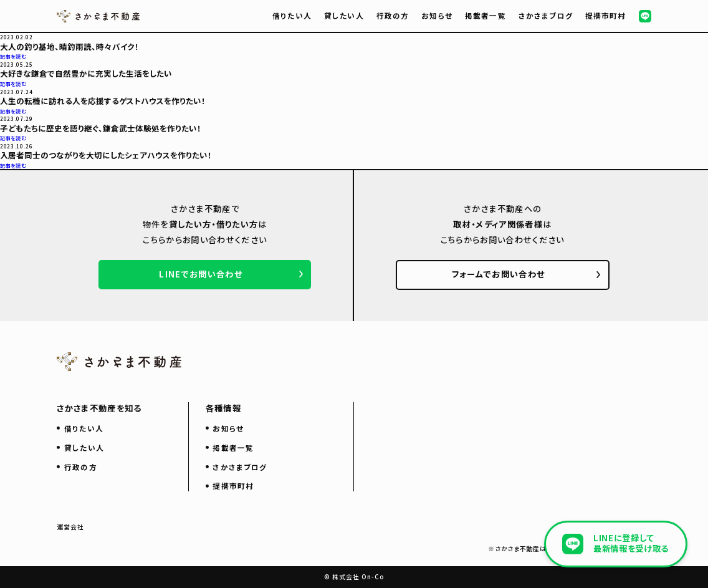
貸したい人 (344, 15)
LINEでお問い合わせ (201, 274)
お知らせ (437, 15)
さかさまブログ (546, 15)
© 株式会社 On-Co (354, 576)
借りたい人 (292, 15)
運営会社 (70, 527)
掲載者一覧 (486, 15)
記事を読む (13, 56)
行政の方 (393, 15)
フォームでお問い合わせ (499, 274)
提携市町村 (606, 15)
